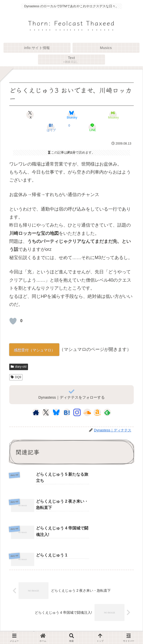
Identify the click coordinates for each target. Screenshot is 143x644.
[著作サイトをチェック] (36, 412)
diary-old (19, 367)
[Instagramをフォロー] (77, 412)
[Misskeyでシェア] (113, 115)
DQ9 (16, 377)
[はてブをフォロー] (67, 412)
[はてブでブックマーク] (51, 127)
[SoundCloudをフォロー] (87, 412)
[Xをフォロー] (46, 412)
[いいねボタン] (13, 321)
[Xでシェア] (30, 115)
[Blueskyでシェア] (71, 115)
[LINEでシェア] (92, 127)
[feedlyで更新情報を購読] (107, 412)
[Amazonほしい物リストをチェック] (97, 412)
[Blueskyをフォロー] (56, 412)
